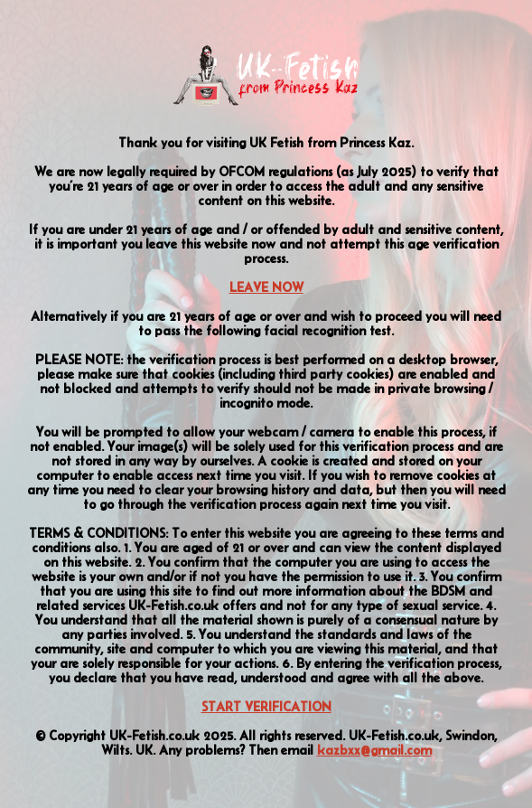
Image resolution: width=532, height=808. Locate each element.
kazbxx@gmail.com (374, 750)
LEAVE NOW (266, 287)
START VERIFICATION (266, 707)
